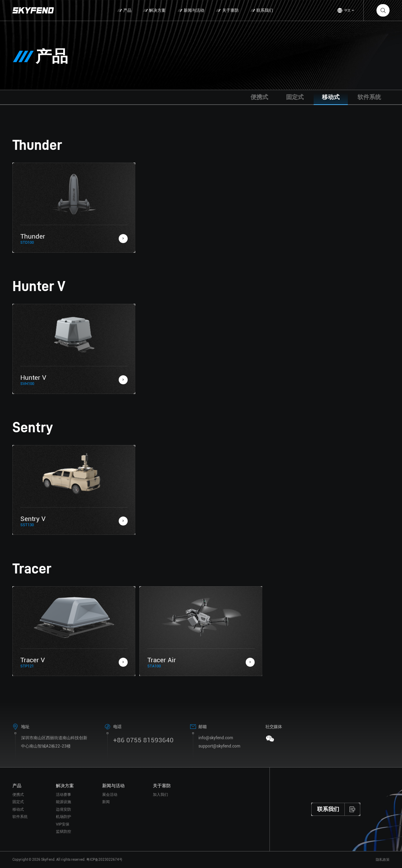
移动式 (331, 97)
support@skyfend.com (219, 759)
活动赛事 (63, 808)
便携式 (259, 97)
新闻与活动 (191, 10)
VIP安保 (63, 837)
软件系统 (369, 97)
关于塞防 (228, 10)
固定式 (295, 97)
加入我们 (160, 808)
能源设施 (63, 815)
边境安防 (63, 823)
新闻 (106, 815)
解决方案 (155, 10)
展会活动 (110, 808)
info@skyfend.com (216, 751)
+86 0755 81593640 (143, 753)
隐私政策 (383, 860)
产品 (125, 10)
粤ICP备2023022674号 (104, 860)
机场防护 (63, 830)
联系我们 (262, 10)
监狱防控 (63, 845)
